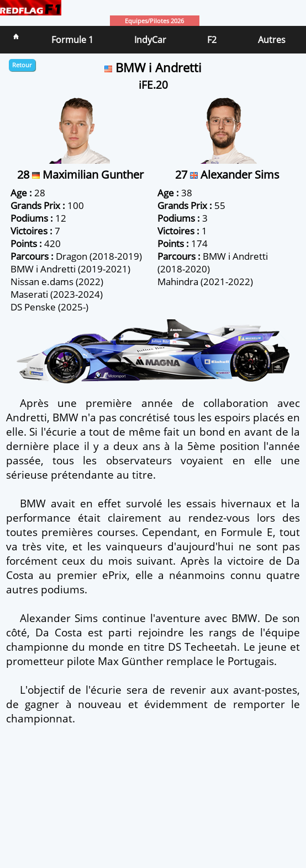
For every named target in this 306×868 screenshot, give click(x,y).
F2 (212, 40)
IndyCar (150, 40)
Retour (22, 65)
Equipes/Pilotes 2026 (154, 21)
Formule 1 (72, 40)
